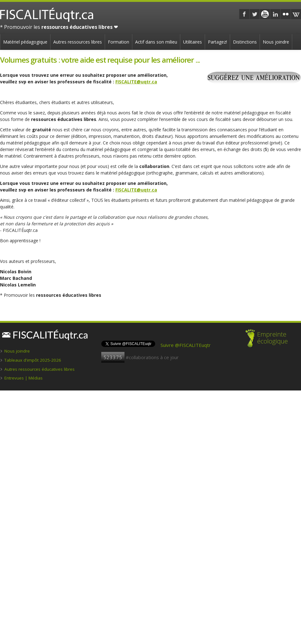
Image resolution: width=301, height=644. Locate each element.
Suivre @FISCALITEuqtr (186, 345)
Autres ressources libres (78, 42)
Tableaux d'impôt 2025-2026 (33, 360)
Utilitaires (193, 42)
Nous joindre (276, 42)
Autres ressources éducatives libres (40, 369)
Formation (119, 42)
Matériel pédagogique (25, 42)
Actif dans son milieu (156, 42)
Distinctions (245, 42)
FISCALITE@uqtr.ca (136, 82)
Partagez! (217, 42)
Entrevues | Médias (24, 378)
